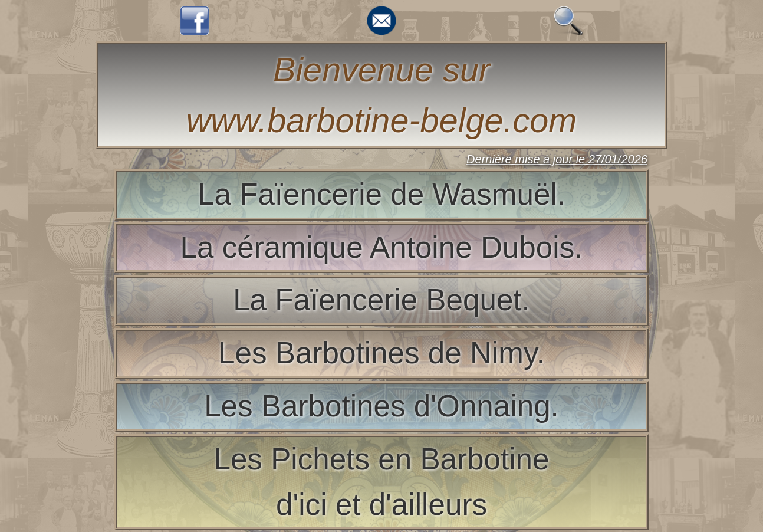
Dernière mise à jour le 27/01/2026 (557, 159)
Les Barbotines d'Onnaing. (381, 406)
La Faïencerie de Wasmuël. (381, 194)
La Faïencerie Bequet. (381, 300)
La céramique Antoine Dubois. (382, 247)
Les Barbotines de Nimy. (381, 353)
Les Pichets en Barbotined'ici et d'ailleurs (381, 482)
